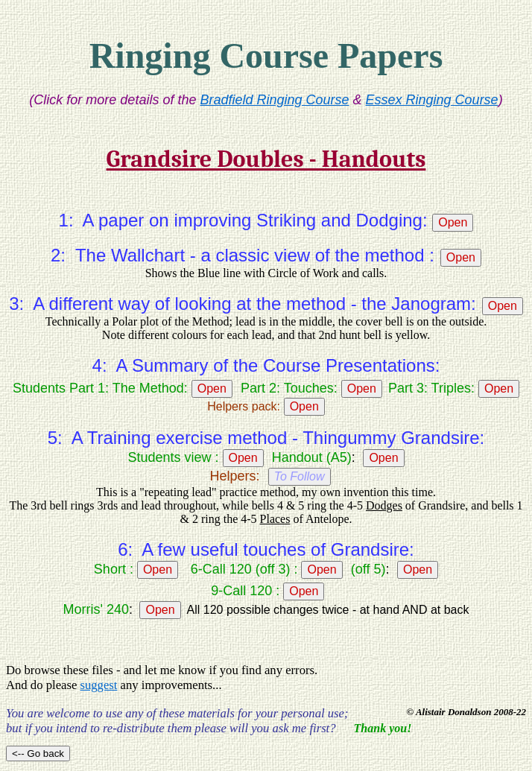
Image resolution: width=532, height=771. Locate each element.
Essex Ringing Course (432, 100)
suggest (98, 685)
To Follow (300, 476)
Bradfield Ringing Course (274, 100)
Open (453, 222)
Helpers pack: (244, 406)
